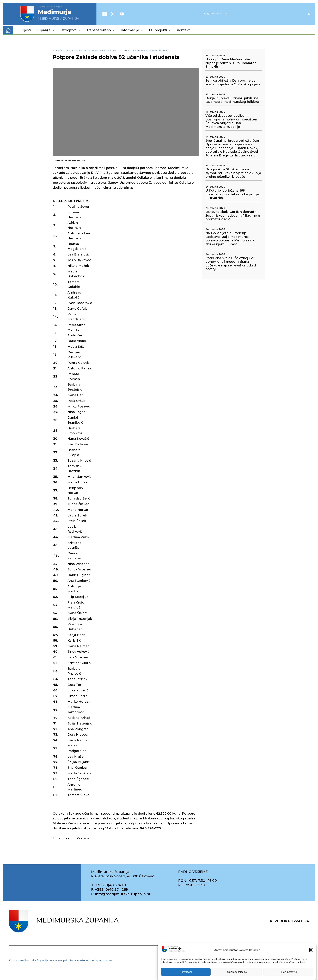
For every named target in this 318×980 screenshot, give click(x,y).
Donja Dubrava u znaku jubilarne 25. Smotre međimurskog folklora (232, 100)
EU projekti (160, 30)
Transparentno (101, 30)
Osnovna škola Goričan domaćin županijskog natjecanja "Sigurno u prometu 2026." (233, 216)
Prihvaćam (186, 972)
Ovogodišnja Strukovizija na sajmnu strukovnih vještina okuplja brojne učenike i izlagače (233, 173)
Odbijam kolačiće (237, 972)
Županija (45, 30)
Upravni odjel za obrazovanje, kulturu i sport (103, 51)
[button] (311, 950)
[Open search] (309, 14)
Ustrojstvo (71, 30)
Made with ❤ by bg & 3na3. (95, 960)
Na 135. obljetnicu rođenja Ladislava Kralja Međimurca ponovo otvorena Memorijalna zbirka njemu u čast (230, 239)
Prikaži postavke (288, 972)
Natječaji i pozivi (63, 51)
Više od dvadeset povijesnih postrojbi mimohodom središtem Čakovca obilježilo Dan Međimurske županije (232, 121)
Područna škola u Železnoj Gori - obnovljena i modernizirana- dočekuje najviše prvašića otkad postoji (231, 264)
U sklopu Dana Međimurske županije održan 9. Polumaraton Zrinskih (231, 63)
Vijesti (26, 30)
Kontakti (184, 30)
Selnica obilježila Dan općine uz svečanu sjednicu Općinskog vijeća (233, 83)
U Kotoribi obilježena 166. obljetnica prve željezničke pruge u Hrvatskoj (232, 194)
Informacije (132, 30)
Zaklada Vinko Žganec (154, 51)
